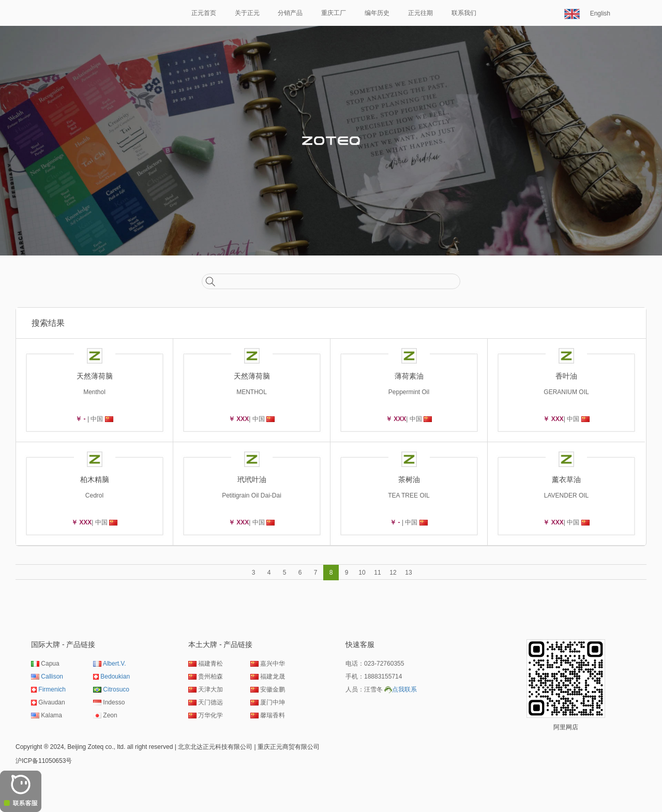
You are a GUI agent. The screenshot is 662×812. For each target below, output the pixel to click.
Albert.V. (115, 664)
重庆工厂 (334, 13)
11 (377, 573)
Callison (52, 676)
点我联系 (404, 689)
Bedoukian (115, 676)
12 (393, 573)
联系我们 (464, 13)
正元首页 (204, 13)
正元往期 (420, 13)
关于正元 (247, 13)
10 (362, 573)
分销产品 (290, 13)
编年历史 (377, 13)
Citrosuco (116, 689)
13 (408, 573)
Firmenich (52, 689)
